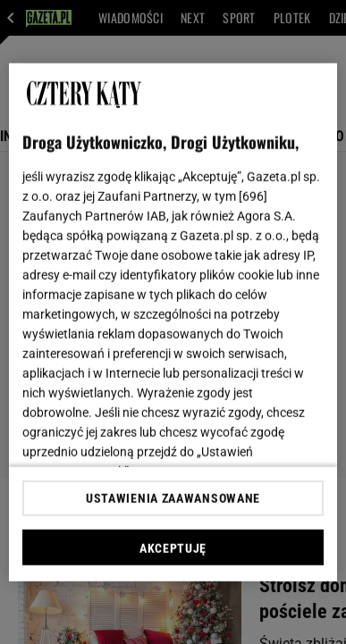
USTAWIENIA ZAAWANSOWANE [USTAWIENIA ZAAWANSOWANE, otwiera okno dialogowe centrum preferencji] (173, 498)
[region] (173, 322)
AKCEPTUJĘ (173, 548)
